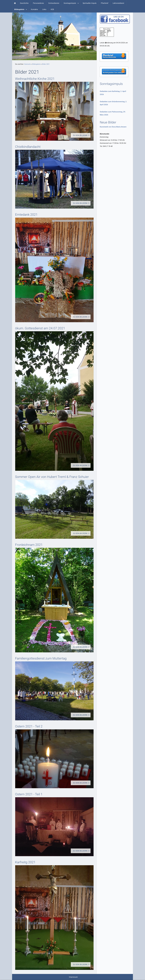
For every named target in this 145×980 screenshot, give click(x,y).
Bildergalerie (36, 64)
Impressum (73, 977)
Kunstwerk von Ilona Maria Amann (113, 127)
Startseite (27, 64)
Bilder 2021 (46, 64)
